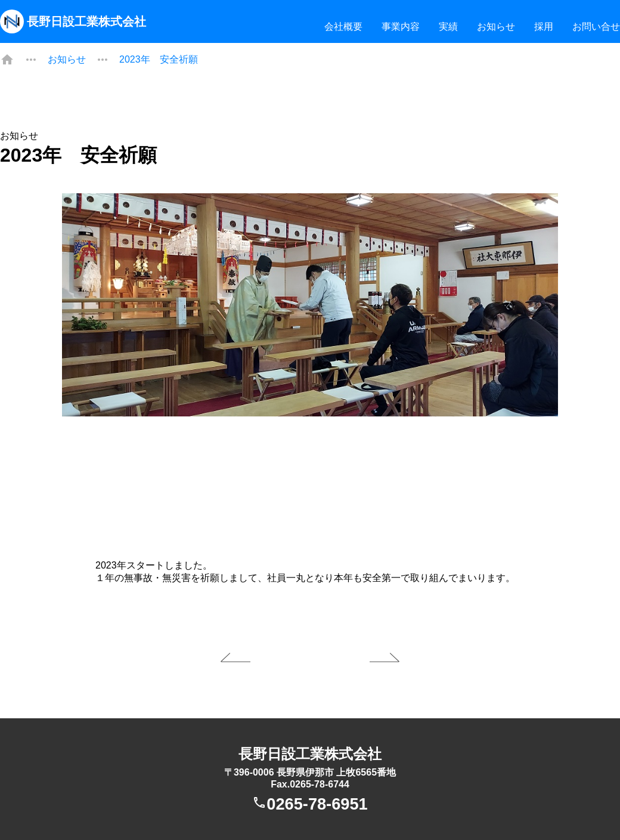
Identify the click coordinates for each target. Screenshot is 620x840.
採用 (544, 27)
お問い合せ (596, 27)
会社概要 (343, 27)
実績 (448, 27)
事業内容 (401, 27)
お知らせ (496, 27)
